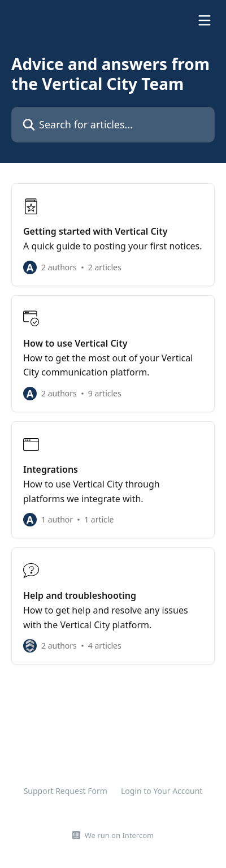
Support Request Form (66, 791)
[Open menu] (205, 20)
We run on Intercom (119, 835)
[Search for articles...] (113, 125)
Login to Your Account (162, 791)
